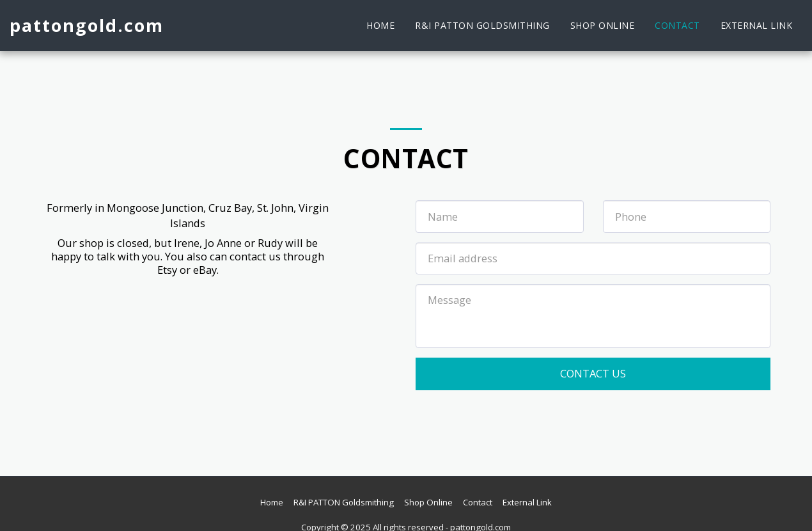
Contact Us (593, 373)
